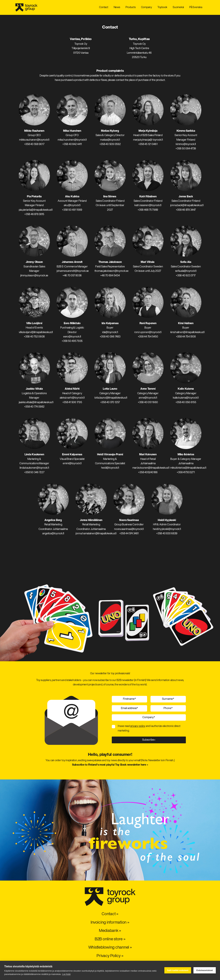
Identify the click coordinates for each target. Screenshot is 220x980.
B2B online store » (110, 939)
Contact (104, 7)
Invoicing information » (110, 923)
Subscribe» (149, 740)
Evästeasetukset (205, 970)
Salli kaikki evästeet (178, 970)
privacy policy (138, 726)
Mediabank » (110, 931)
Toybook (162, 7)
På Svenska (196, 7)
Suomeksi (178, 7)
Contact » (110, 914)
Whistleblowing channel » (110, 948)
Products (131, 7)
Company (147, 7)
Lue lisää (66, 974)
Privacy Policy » (110, 956)
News (117, 7)
